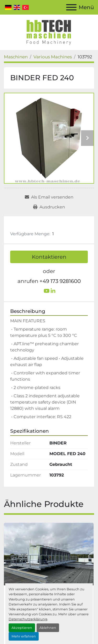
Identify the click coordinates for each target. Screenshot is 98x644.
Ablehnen (48, 628)
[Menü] (71, 7)
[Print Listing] (49, 207)
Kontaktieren (49, 257)
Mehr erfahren (24, 636)
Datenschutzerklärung (28, 619)
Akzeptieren (22, 628)
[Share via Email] (49, 197)
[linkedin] (53, 291)
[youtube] (47, 291)
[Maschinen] (16, 57)
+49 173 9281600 (60, 281)
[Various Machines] (53, 57)
